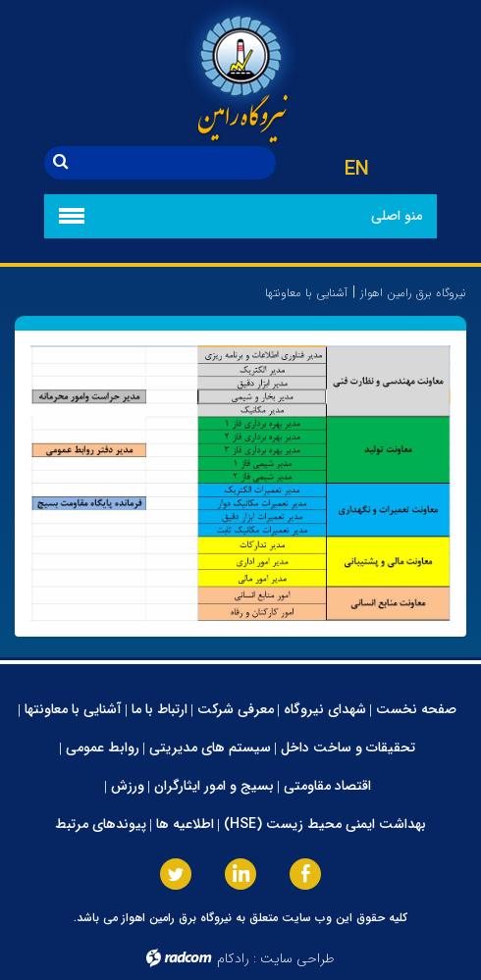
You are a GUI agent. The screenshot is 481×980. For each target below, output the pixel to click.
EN (357, 170)
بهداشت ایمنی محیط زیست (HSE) (325, 824)
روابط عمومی (103, 748)
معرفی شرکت (236, 709)
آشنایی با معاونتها (73, 709)
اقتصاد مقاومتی (327, 786)
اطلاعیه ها (185, 824)
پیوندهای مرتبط (101, 824)
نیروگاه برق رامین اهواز (413, 293)
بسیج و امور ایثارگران (214, 786)
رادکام (233, 958)
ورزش (128, 786)
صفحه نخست (416, 709)
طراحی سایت (297, 958)
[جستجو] (177, 163)
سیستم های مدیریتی (210, 748)
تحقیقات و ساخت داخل (348, 748)
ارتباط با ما (160, 709)
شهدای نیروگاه (325, 709)
